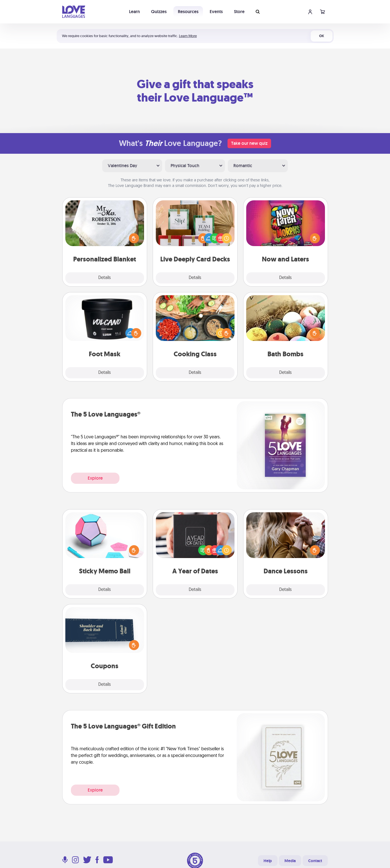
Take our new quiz (249, 143)
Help (268, 861)
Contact (315, 861)
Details (105, 278)
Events (216, 12)
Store (239, 12)
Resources (188, 12)
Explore (95, 478)
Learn (134, 12)
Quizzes (159, 12)
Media (290, 861)
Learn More (188, 36)
